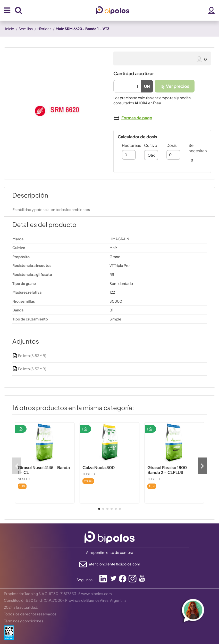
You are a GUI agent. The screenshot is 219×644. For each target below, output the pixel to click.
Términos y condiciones (24, 621)
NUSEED (24, 479)
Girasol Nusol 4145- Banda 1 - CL (44, 470)
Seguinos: (85, 580)
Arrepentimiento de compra (110, 552)
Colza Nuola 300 (99, 467)
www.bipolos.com (96, 594)
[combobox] (151, 155)
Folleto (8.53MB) (29, 355)
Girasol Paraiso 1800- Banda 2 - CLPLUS (169, 470)
